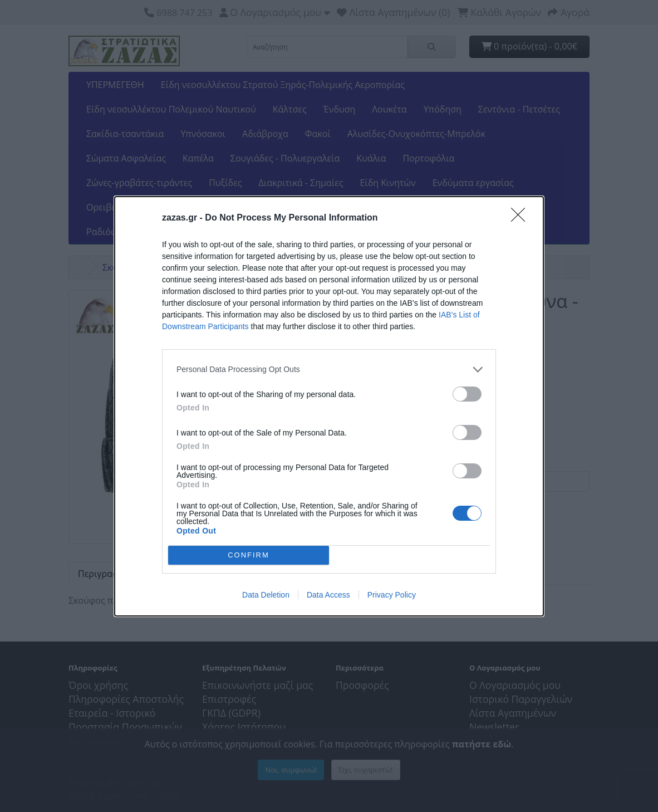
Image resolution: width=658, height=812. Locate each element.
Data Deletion (266, 595)
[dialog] (329, 406)
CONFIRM (249, 555)
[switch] (467, 394)
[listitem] (329, 370)
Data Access (328, 595)
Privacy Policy (392, 595)
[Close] (522, 218)
